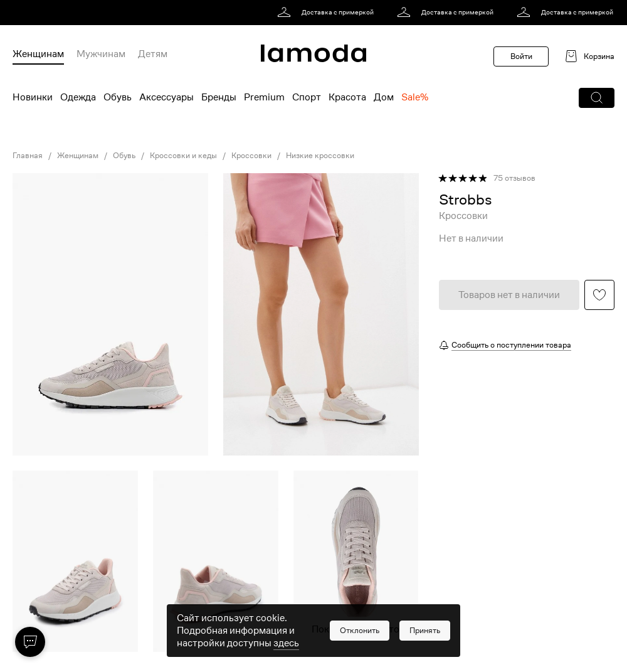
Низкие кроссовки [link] (320, 156)
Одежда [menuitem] (78, 97)
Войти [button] (521, 56)
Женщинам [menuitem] (38, 54)
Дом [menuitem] (384, 97)
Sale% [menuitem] (415, 97)
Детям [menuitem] (153, 54)
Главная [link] (28, 156)
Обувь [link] (124, 156)
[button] (597, 98)
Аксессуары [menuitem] (166, 97)
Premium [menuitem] (264, 97)
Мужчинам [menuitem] (101, 54)
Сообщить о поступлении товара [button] (511, 345)
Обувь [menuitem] (118, 97)
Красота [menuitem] (347, 97)
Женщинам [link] (78, 156)
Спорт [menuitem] (307, 97)
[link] (328, 13)
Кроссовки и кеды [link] (183, 156)
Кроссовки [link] (251, 156)
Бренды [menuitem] (219, 97)
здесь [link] (286, 654)
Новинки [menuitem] (33, 97)
